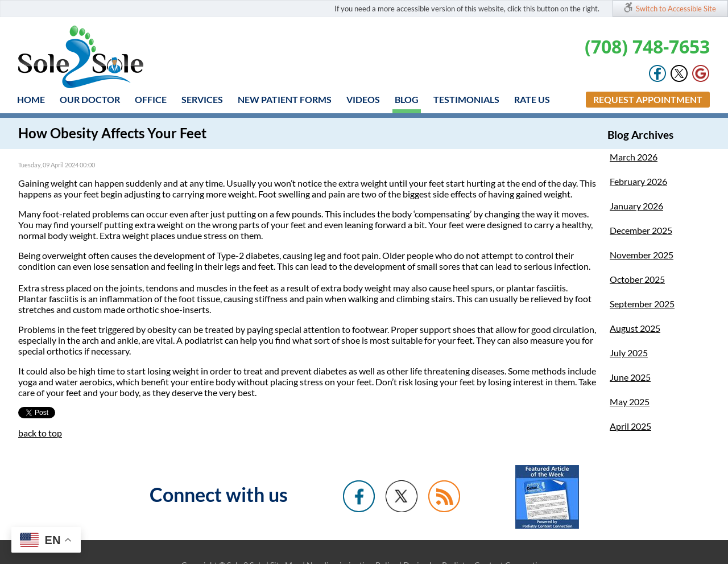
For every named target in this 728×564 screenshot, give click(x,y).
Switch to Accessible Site (676, 9)
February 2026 (638, 181)
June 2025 (630, 377)
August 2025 (635, 328)
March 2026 (634, 157)
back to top (40, 433)
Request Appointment (648, 99)
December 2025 (641, 230)
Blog (407, 99)
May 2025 (630, 402)
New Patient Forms (285, 99)
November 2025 (642, 255)
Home (31, 99)
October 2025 (637, 279)
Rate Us (532, 99)
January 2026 (636, 206)
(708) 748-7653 (647, 46)
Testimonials (466, 99)
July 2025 (629, 353)
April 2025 (630, 426)
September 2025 (642, 304)
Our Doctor (90, 99)
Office (151, 99)
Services (202, 99)
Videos (363, 99)
